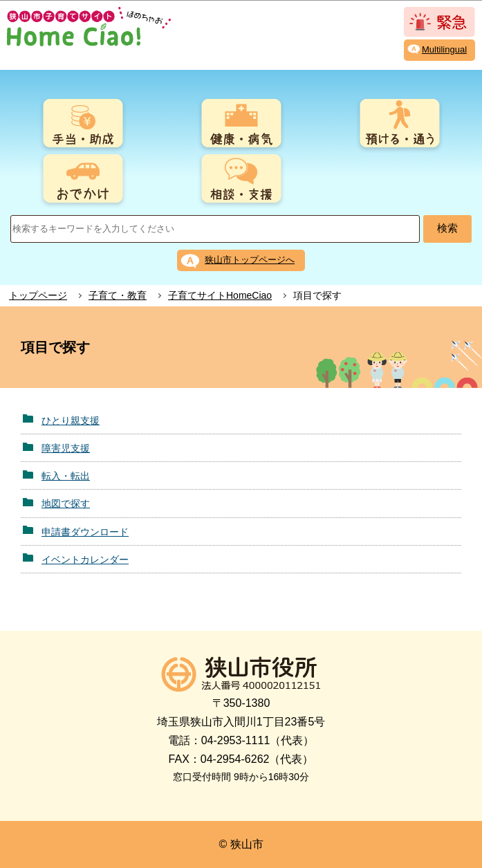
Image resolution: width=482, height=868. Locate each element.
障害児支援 (66, 448)
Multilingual (444, 49)
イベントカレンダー (85, 560)
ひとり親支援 (71, 421)
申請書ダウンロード (85, 532)
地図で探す (66, 504)
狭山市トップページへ (250, 260)
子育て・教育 (118, 295)
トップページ (38, 295)
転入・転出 (66, 476)
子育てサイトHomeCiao (220, 295)
